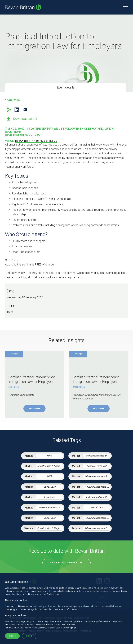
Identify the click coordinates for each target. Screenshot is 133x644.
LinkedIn (17, 110)
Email (25, 110)
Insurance (49, 497)
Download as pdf (25, 119)
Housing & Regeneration (97, 487)
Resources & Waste (49, 507)
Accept (12, 636)
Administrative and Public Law (97, 476)
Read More (34, 409)
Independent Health (97, 456)
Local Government (97, 466)
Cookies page (53, 594)
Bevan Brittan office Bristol (36, 141)
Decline (30, 636)
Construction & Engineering (50, 466)
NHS (49, 456)
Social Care (49, 487)
